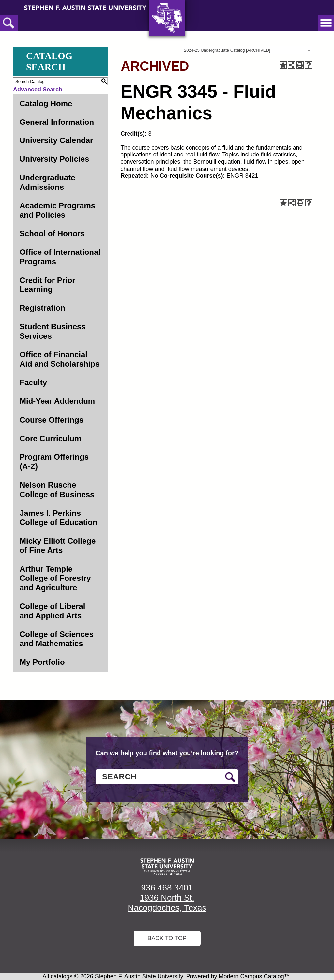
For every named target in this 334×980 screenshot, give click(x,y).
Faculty (33, 382)
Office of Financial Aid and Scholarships (60, 359)
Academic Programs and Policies (57, 210)
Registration (42, 308)
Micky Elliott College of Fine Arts (58, 546)
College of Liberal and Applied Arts (52, 611)
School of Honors (52, 233)
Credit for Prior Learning (47, 285)
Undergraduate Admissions (47, 182)
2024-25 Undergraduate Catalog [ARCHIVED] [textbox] (227, 50)
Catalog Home (46, 103)
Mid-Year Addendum (57, 401)
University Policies (54, 159)
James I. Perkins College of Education (59, 518)
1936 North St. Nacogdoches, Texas (167, 903)
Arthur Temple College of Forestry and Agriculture (55, 578)
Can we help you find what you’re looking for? (167, 753)
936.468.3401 (167, 888)
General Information (57, 122)
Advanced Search (38, 90)
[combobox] (247, 50)
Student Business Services (53, 331)
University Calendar (56, 140)
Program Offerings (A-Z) (54, 462)
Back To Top (167, 938)
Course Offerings (52, 420)
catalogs (61, 976)
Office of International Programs (60, 257)
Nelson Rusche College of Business (57, 490)
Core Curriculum (50, 439)
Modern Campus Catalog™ (254, 976)
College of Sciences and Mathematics (57, 639)
